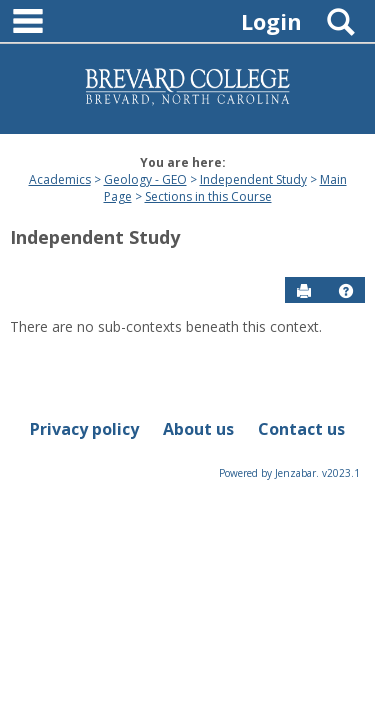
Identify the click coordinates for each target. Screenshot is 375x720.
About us (198, 429)
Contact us (301, 429)
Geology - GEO (145, 179)
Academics (60, 179)
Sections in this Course (208, 196)
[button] (346, 291)
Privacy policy (84, 429)
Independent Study (253, 179)
